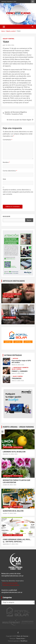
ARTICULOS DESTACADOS (14, 281)
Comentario (7, 140)
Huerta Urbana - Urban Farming (13, 447)
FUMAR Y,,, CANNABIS (11, 299)
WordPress (24, 641)
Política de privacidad (10, 583)
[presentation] (16, 201)
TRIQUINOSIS (8, 320)
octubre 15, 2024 (8, 513)
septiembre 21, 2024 (9, 544)
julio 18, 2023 (7, 45)
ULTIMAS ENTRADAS (13, 355)
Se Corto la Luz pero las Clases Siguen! (19, 120)
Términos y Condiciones (11, 585)
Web (4, 179)
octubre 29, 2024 (8, 485)
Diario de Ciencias (22, 636)
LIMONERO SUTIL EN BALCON (14, 452)
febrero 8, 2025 (16, 365)
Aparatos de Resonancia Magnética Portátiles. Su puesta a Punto (16, 113)
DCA (13, 45)
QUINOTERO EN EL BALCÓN (13, 511)
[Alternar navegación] (4, 27)
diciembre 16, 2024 (8, 454)
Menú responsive (33, 2)
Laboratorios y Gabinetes (13, 294)
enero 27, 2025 (7, 301)
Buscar (29, 220)
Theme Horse (20, 639)
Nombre (6, 162)
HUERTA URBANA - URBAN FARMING (18, 427)
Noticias (15, 359)
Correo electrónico (10, 171)
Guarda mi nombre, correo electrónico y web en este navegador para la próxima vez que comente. (18, 192)
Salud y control (9, 39)
